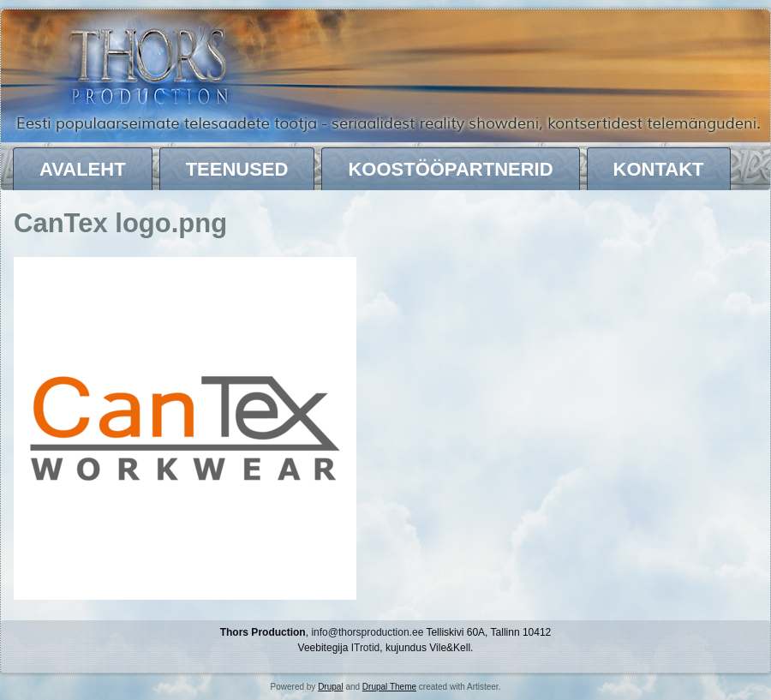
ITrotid (366, 648)
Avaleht (83, 169)
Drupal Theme (389, 687)
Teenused (237, 169)
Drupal (330, 687)
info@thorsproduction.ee (367, 632)
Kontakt (659, 169)
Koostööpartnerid (450, 169)
